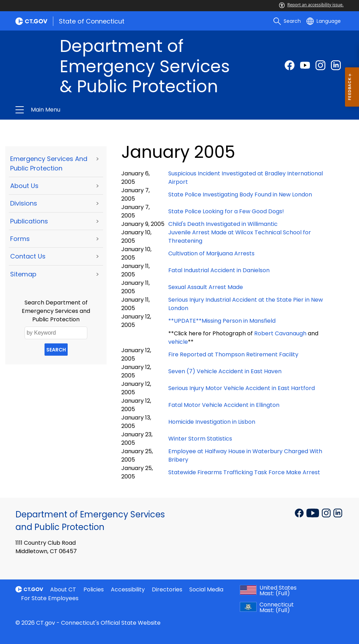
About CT (63, 589)
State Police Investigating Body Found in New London (240, 194)
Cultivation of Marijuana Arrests (211, 253)
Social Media (206, 589)
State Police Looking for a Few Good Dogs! (226, 211)
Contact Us (28, 256)
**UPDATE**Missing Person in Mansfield (222, 321)
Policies (94, 589)
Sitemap (23, 274)
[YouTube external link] (313, 512)
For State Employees (50, 598)
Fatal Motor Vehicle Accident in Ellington (224, 405)
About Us (24, 186)
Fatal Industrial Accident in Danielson (219, 270)
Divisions (24, 203)
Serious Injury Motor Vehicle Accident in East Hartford (242, 388)
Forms (20, 239)
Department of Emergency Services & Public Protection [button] (105, 110)
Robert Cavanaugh (280, 333)
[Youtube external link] (305, 65)
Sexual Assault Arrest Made (206, 287)
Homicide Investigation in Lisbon (212, 422)
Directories (167, 589)
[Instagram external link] (320, 65)
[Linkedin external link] (338, 512)
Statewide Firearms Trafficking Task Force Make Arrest (244, 472)
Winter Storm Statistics (200, 439)
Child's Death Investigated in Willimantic (223, 224)
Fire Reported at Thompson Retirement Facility (233, 354)
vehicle (178, 342)
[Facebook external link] (290, 65)
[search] (287, 21)
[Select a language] (324, 21)
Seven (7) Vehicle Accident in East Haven (225, 371)
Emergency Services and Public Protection (49, 163)
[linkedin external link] (336, 65)
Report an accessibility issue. (311, 5)
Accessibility (128, 589)
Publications (29, 221)
